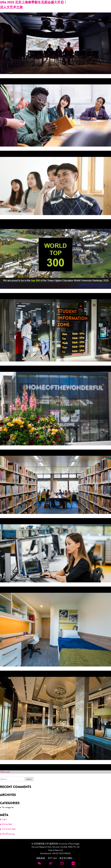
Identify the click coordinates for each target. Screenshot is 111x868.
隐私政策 (41, 858)
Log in (4, 819)
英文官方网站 (66, 858)
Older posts (5, 772)
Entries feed (7, 824)
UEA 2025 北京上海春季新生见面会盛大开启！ (33, 2)
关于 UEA (52, 858)
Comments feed (9, 829)
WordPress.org (8, 834)
